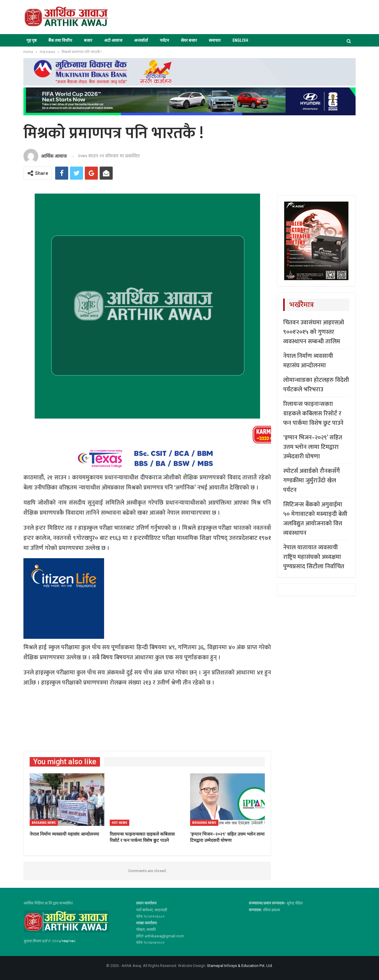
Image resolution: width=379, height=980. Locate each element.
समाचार (215, 40)
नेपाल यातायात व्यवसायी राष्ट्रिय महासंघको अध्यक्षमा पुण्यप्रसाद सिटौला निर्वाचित (314, 557)
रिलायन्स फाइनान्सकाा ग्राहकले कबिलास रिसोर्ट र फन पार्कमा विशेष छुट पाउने (313, 414)
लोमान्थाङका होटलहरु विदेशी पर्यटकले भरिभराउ (316, 385)
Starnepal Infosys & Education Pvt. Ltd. (240, 966)
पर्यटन (164, 40)
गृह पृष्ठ (31, 40)
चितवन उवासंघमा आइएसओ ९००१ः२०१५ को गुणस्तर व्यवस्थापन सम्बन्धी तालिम (314, 332)
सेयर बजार (189, 40)
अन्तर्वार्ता (141, 40)
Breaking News (44, 823)
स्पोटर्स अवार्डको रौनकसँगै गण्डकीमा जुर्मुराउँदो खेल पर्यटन (312, 481)
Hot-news (120, 823)
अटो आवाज (113, 40)
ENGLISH (240, 40)
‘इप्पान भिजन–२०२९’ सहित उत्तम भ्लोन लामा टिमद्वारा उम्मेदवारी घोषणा (313, 447)
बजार (88, 40)
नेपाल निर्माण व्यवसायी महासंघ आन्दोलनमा (308, 361)
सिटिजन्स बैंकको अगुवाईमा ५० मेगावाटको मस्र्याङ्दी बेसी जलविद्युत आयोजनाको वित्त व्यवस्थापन (315, 519)
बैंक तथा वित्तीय (60, 40)
